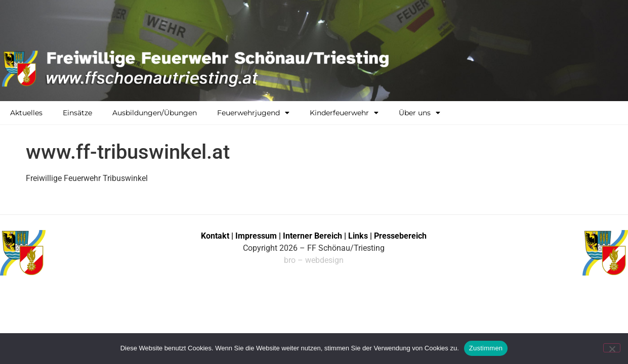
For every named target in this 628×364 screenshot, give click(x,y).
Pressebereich (400, 236)
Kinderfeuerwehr (344, 113)
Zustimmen (486, 348)
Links (358, 236)
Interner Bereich (312, 236)
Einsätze (77, 113)
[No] (612, 348)
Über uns (420, 113)
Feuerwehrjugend (253, 113)
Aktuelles (26, 113)
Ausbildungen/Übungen (155, 113)
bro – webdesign (314, 260)
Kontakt (215, 236)
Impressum (257, 236)
